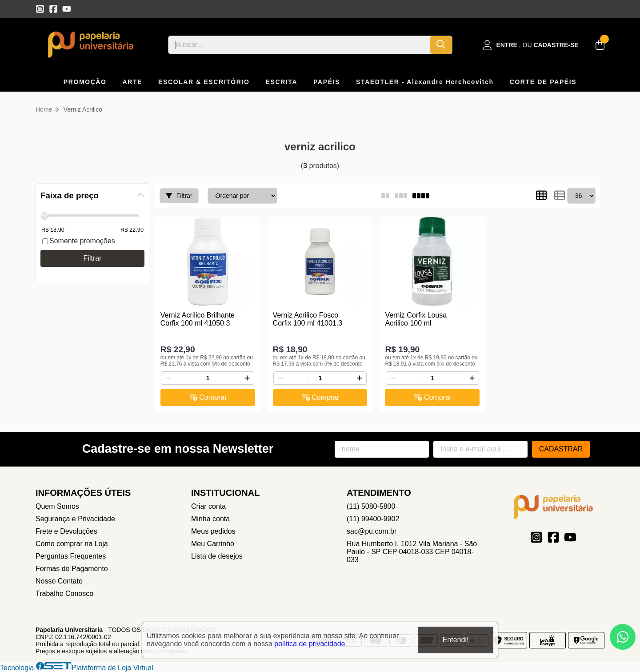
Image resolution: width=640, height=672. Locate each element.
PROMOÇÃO (85, 82)
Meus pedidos (213, 531)
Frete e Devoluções (66, 531)
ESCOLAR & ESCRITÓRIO (204, 82)
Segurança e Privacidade (75, 519)
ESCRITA (282, 82)
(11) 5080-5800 (371, 506)
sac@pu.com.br (372, 531)
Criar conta (208, 506)
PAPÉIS (327, 82)
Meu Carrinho (213, 544)
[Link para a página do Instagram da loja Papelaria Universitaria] (40, 9)
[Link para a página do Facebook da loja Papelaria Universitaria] (53, 9)
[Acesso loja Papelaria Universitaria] (531, 45)
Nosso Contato (59, 581)
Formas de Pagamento (72, 569)
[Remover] (168, 378)
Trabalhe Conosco (64, 594)
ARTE (133, 82)
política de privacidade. (311, 644)
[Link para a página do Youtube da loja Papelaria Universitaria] (67, 9)
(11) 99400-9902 (373, 519)
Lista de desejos (217, 556)
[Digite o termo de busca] (299, 45)
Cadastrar (561, 449)
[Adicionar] (247, 378)
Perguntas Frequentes (71, 556)
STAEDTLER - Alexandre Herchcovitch (425, 82)
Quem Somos (57, 506)
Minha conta (210, 519)
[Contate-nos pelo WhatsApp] (623, 637)
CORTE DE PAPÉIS (543, 82)
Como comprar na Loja (72, 544)
